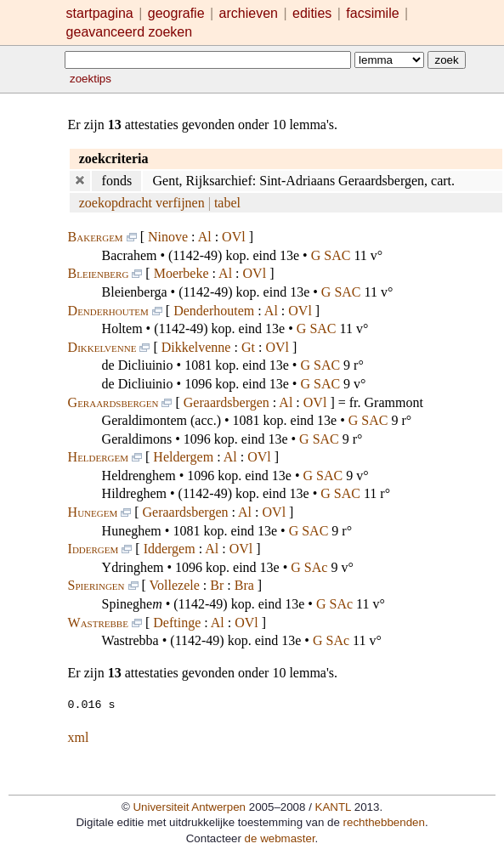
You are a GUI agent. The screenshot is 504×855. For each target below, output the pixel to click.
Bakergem (96, 237)
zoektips (91, 79)
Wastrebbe (98, 623)
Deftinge (177, 623)
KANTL (333, 806)
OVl (234, 237)
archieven (249, 13)
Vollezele (175, 585)
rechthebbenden (384, 821)
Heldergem (98, 457)
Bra (244, 585)
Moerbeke (181, 273)
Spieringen (96, 585)
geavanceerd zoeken (130, 32)
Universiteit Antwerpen (189, 806)
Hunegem (93, 512)
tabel (227, 203)
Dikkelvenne (102, 347)
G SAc (309, 567)
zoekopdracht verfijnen (142, 203)
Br (217, 585)
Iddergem (93, 549)
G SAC (331, 255)
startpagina (100, 13)
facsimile (374, 13)
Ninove (168, 237)
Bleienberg (99, 273)
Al (205, 237)
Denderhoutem (108, 311)
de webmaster (280, 838)
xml (79, 736)
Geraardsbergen (113, 402)
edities (312, 13)
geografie (176, 13)
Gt (248, 347)
